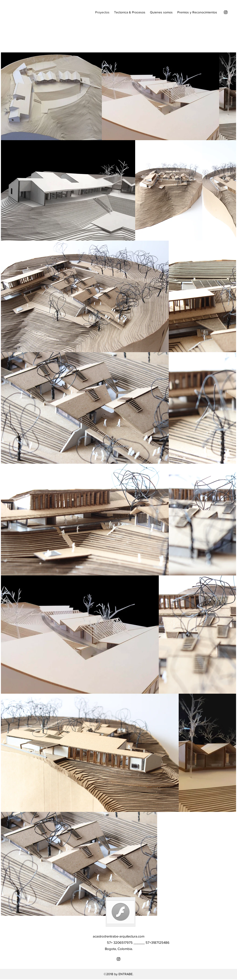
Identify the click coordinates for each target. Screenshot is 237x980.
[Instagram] (226, 12)
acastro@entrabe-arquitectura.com (119, 936)
